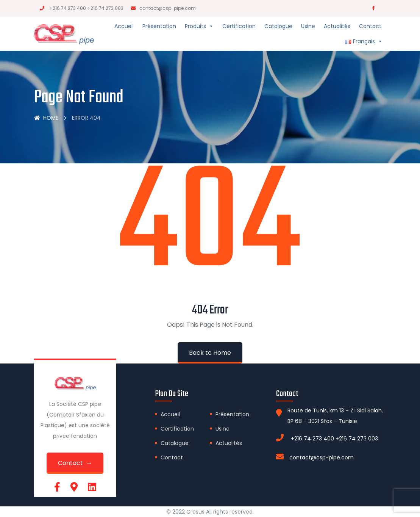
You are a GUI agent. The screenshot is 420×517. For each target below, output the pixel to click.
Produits (199, 26)
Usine (308, 26)
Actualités (337, 26)
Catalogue (278, 26)
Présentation (159, 26)
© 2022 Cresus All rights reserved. (210, 512)
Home (46, 118)
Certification (239, 26)
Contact (370, 26)
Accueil (124, 26)
